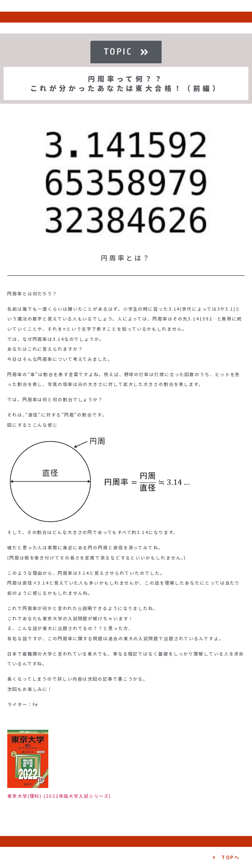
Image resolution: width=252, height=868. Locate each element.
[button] (226, 857)
